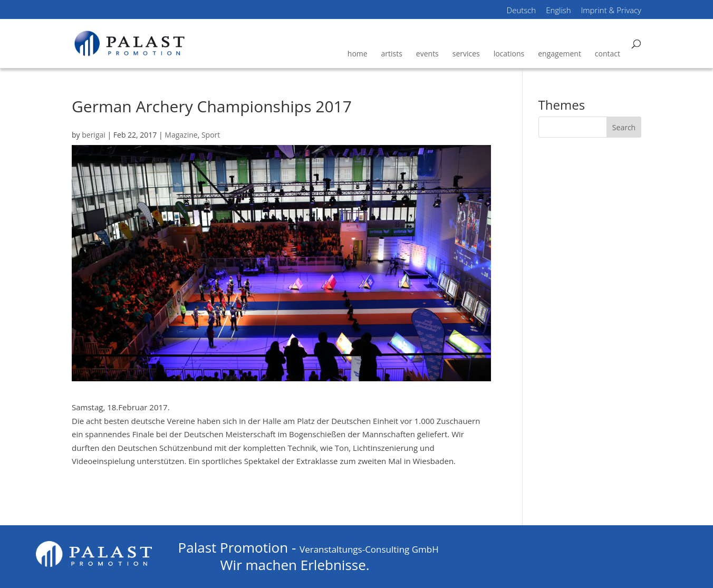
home (358, 54)
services (466, 54)
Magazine (181, 135)
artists (392, 54)
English (558, 11)
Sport (211, 135)
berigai (94, 135)
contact (608, 54)
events (427, 54)
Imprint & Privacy (611, 11)
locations (509, 54)
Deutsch (522, 11)
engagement (560, 54)
